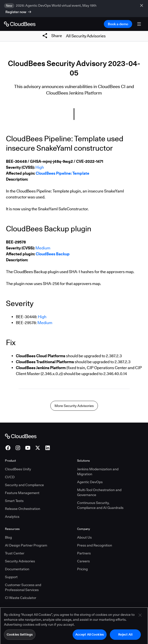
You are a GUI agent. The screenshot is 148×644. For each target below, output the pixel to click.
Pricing (82, 569)
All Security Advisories (86, 36)
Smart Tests (14, 501)
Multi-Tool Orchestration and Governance (99, 492)
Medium (43, 248)
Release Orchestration (23, 509)
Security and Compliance (24, 485)
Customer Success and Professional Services (23, 587)
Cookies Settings (20, 636)
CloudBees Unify (18, 469)
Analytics (12, 517)
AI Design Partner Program (26, 545)
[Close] (140, 617)
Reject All (125, 636)
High (40, 167)
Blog (8, 537)
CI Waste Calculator (21, 598)
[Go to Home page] (20, 24)
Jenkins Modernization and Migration (98, 472)
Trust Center (15, 553)
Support (11, 577)
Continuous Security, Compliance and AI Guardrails (100, 505)
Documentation (17, 569)
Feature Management (22, 493)
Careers (83, 561)
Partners (84, 553)
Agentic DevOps (90, 482)
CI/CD (10, 477)
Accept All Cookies (90, 636)
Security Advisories (20, 561)
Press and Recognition (95, 545)
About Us (84, 537)
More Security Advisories (74, 406)
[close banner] (142, 9)
